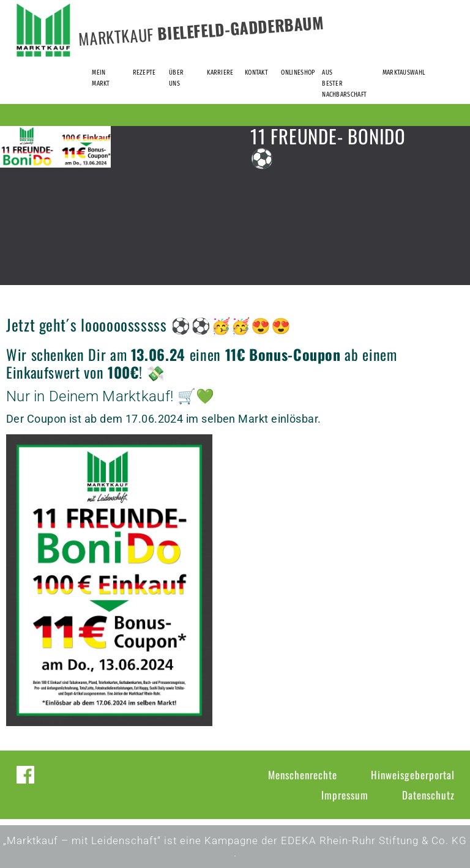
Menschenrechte (303, 775)
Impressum (345, 795)
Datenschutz (428, 795)
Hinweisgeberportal (413, 775)
